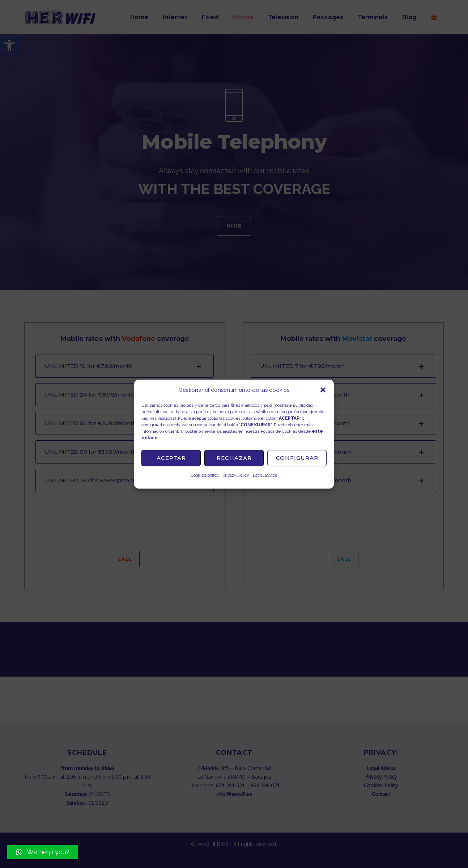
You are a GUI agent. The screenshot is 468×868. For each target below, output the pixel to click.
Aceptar (171, 458)
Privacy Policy (236, 475)
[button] (323, 390)
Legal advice (265, 475)
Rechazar (234, 458)
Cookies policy (205, 475)
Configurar (297, 458)
